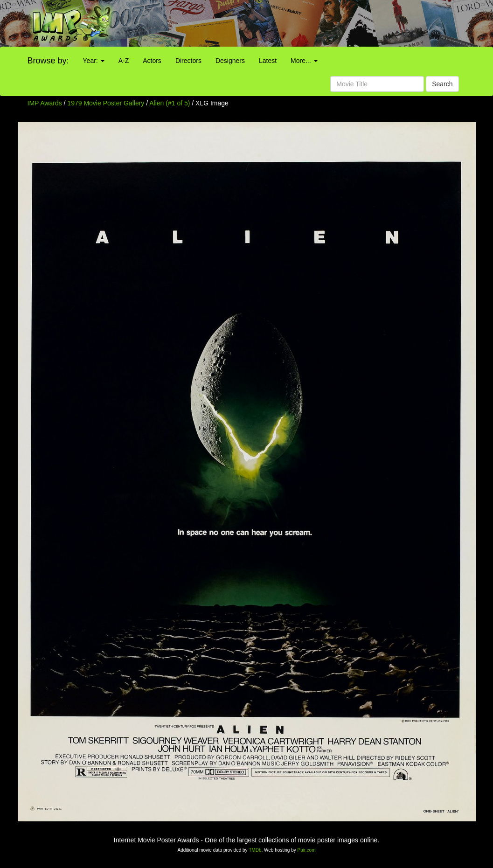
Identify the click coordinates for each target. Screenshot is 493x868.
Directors (188, 61)
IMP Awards (45, 103)
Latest (268, 61)
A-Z (124, 61)
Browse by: (48, 61)
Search (442, 84)
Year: (94, 61)
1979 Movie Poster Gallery (106, 103)
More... (304, 61)
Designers (230, 61)
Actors (152, 61)
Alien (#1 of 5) (170, 103)
